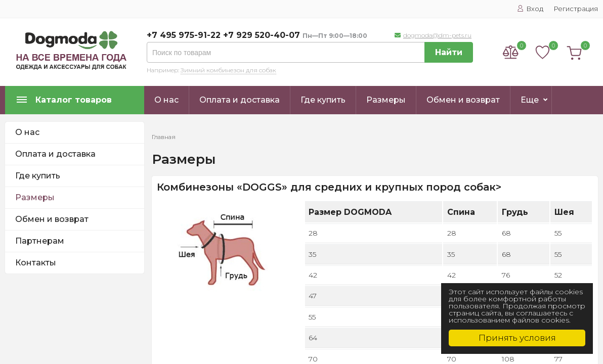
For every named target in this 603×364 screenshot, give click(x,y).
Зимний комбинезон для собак (228, 70)
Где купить (323, 100)
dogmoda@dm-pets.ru (437, 35)
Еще (530, 100)
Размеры (386, 100)
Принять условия (517, 338)
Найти (449, 52)
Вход (530, 9)
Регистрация (576, 9)
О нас (166, 100)
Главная (164, 137)
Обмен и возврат (463, 100)
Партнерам (40, 241)
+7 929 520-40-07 (262, 35)
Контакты (36, 263)
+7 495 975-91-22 (184, 35)
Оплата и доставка (240, 100)
